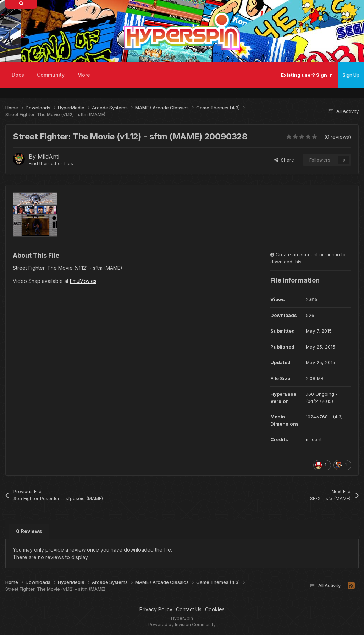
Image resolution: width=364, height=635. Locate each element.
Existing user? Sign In (307, 75)
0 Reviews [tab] (29, 531)
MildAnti (48, 157)
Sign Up (351, 75)
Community (51, 75)
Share (284, 160)
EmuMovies (83, 281)
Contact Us (189, 609)
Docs (18, 75)
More (84, 75)
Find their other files (51, 163)
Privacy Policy (156, 609)
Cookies (215, 609)
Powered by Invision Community (182, 625)
